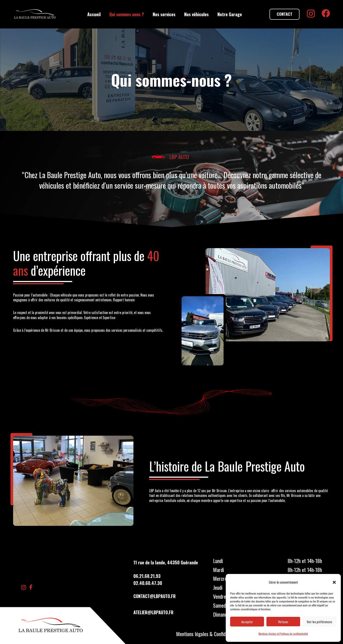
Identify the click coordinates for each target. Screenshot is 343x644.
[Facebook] (326, 13)
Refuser (283, 622)
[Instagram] (311, 14)
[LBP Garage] (35, 14)
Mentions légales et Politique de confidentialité (283, 634)
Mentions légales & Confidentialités (210, 634)
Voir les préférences (319, 622)
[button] (334, 582)
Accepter (247, 622)
